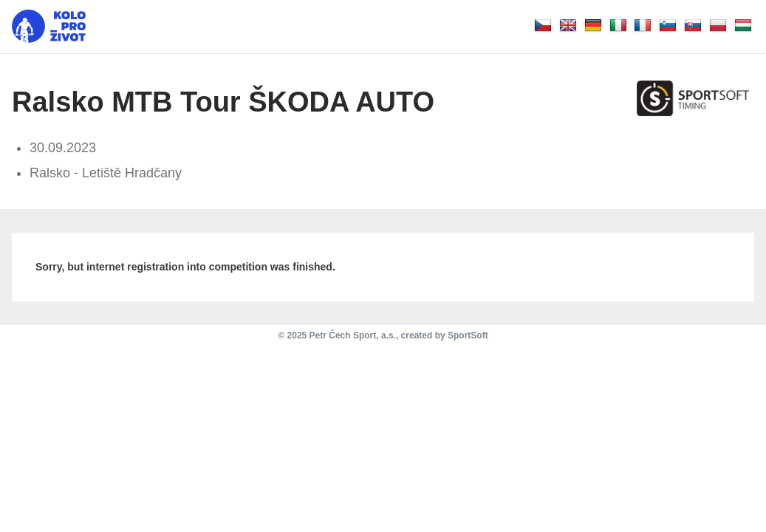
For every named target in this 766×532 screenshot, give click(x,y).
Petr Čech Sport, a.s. (353, 335)
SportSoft (468, 335)
